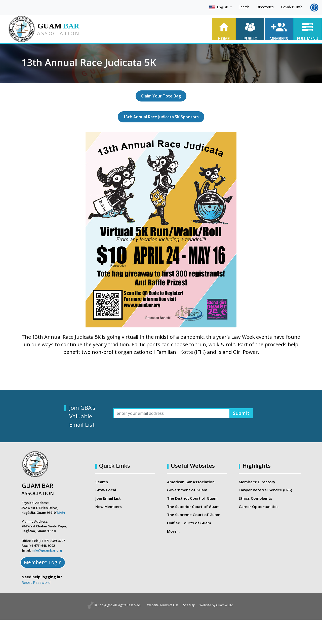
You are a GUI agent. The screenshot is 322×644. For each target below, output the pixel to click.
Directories (265, 7)
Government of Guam (187, 490)
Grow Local (106, 490)
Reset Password (36, 582)
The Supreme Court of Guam (193, 515)
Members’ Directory (257, 482)
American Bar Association (191, 482)
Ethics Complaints (255, 498)
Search (244, 7)
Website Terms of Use (160, 605)
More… (173, 531)
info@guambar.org (47, 550)
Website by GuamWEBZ (219, 605)
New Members (108, 506)
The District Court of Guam (192, 498)
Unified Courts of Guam (189, 523)
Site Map (189, 605)
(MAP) (60, 513)
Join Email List (108, 498)
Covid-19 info (292, 7)
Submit (240, 413)
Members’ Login (43, 562)
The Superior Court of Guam (193, 506)
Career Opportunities (258, 506)
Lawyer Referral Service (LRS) (265, 490)
